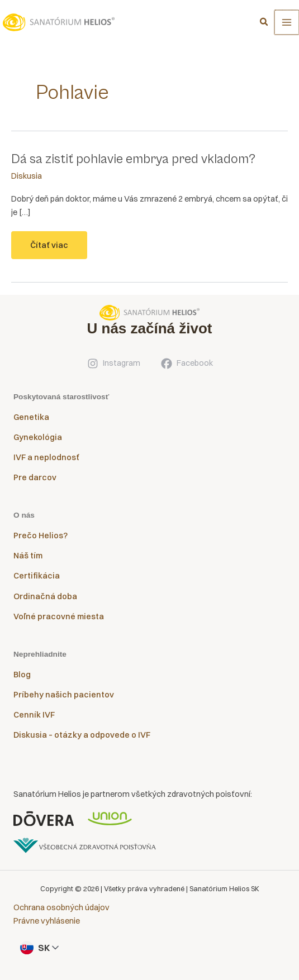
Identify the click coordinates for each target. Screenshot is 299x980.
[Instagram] (113, 364)
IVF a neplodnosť (46, 457)
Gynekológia (38, 437)
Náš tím (28, 556)
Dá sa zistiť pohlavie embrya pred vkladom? (133, 159)
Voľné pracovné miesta (59, 616)
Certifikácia (37, 576)
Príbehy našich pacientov (64, 695)
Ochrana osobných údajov (61, 907)
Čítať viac (49, 250)
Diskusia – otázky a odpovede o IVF (82, 735)
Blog (22, 675)
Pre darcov (35, 477)
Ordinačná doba (45, 596)
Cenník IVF (34, 715)
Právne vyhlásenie (47, 921)
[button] (265, 23)
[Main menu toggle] (287, 22)
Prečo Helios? (41, 536)
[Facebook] (186, 364)
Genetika (31, 417)
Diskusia (27, 176)
